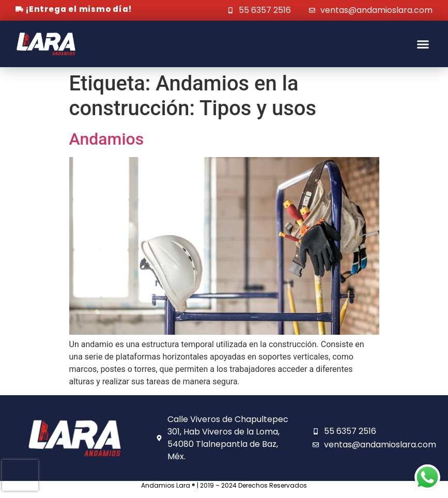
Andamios (107, 139)
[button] (423, 44)
